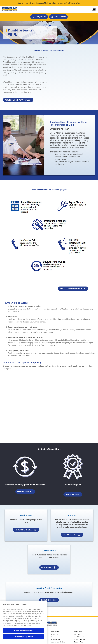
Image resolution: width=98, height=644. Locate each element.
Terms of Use (78, 642)
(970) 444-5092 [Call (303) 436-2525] (39, 17)
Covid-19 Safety (79, 637)
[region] (23, 622)
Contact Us (55, 634)
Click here (48, 3)
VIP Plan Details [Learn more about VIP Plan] (71, 535)
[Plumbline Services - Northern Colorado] (9, 9)
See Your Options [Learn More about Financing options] (24, 492)
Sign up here (48, 600)
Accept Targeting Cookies (24, 630)
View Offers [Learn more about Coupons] (48, 567)
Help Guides (78, 632)
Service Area (55, 632)
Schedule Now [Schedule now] (58, 17)
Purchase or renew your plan (17, 100)
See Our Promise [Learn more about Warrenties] (72, 494)
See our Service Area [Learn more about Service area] (25, 530)
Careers (54, 637)
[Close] (44, 605)
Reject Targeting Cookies (24, 637)
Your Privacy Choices (58, 642)
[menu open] (94, 9)
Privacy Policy (56, 639)
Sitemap (77, 634)
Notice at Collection (80, 639)
